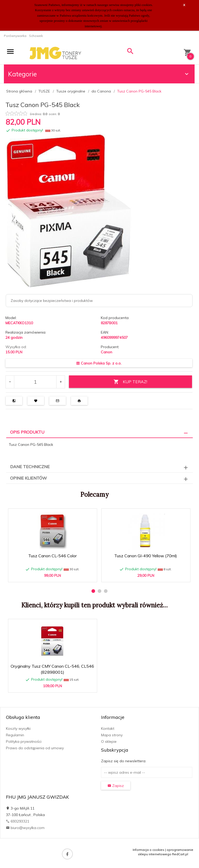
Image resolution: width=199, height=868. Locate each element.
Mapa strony (112, 735)
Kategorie (99, 74)
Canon (106, 352)
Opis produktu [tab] (27, 432)
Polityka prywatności (24, 741)
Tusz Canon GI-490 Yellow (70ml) (146, 556)
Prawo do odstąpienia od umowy (35, 748)
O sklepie (109, 741)
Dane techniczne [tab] (30, 467)
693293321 (18, 821)
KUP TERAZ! (130, 382)
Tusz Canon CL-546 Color (52, 556)
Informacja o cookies (148, 850)
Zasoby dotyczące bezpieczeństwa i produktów (52, 301)
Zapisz (116, 786)
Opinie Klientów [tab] (29, 478)
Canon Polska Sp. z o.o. (99, 363)
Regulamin (15, 735)
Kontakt (108, 728)
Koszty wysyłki (18, 728)
